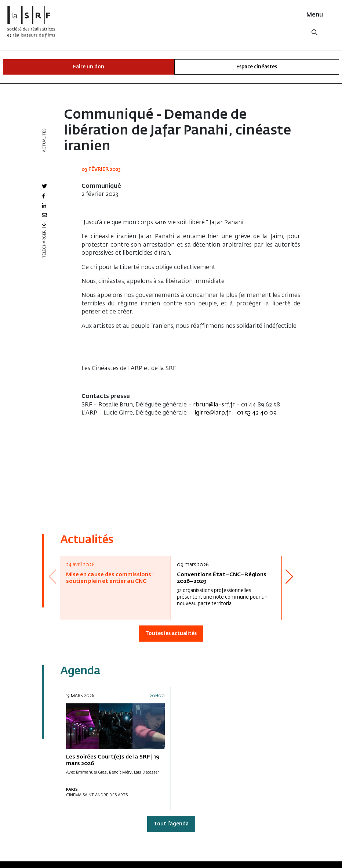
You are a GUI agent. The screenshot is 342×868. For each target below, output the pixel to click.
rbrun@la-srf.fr (214, 405)
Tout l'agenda (171, 824)
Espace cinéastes (257, 67)
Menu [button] (315, 15)
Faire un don (89, 67)
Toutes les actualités (171, 634)
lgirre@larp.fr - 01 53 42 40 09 (235, 413)
